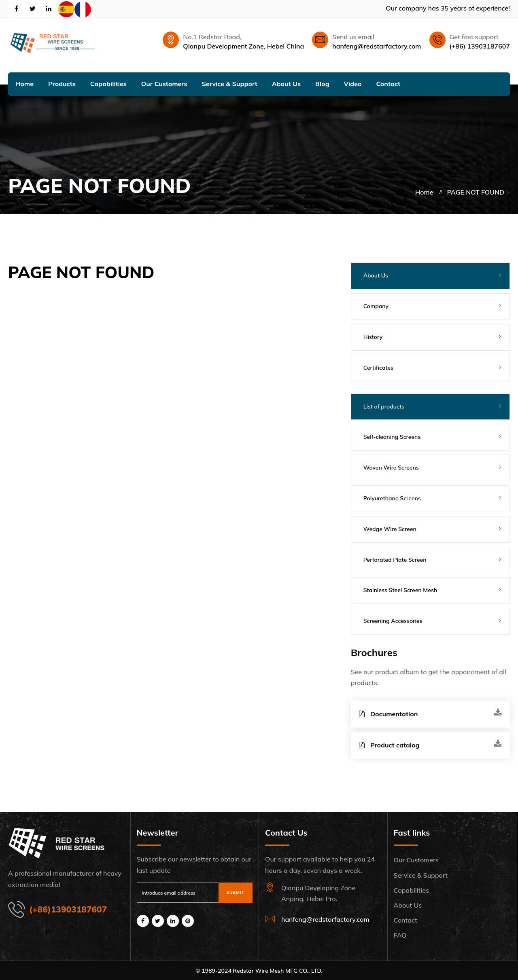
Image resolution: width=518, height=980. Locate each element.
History (373, 337)
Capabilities (108, 84)
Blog (322, 84)
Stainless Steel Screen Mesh (400, 590)
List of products (384, 406)
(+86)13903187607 (68, 909)
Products (62, 84)
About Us (286, 84)
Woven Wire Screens (391, 468)
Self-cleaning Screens (392, 437)
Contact (388, 84)
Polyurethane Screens (392, 498)
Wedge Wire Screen (390, 529)
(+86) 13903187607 (480, 46)
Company (376, 306)
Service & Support (230, 84)
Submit (236, 892)
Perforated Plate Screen (395, 560)
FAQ (400, 935)
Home (24, 84)
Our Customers (164, 84)
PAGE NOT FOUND (476, 192)
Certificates (378, 368)
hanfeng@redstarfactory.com (377, 46)
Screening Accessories (393, 621)
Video (353, 84)
